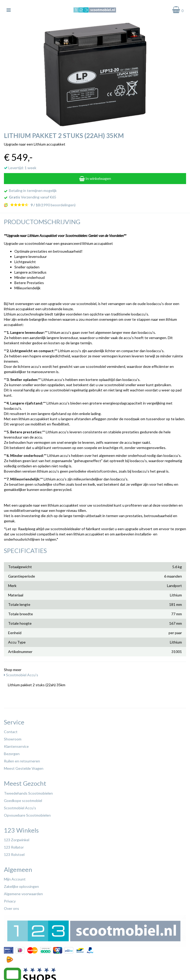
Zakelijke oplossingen (21, 886)
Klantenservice (16, 746)
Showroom (13, 739)
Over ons (11, 908)
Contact (11, 732)
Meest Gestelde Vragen (24, 768)
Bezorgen (12, 754)
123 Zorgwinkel (17, 840)
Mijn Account (15, 879)
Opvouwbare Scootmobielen (27, 815)
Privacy (10, 901)
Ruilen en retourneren (22, 761)
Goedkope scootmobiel (23, 801)
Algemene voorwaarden (23, 894)
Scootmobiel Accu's (21, 675)
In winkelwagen (95, 178)
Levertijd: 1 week (20, 168)
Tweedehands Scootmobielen (28, 793)
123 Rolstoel (14, 854)
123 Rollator (14, 847)
